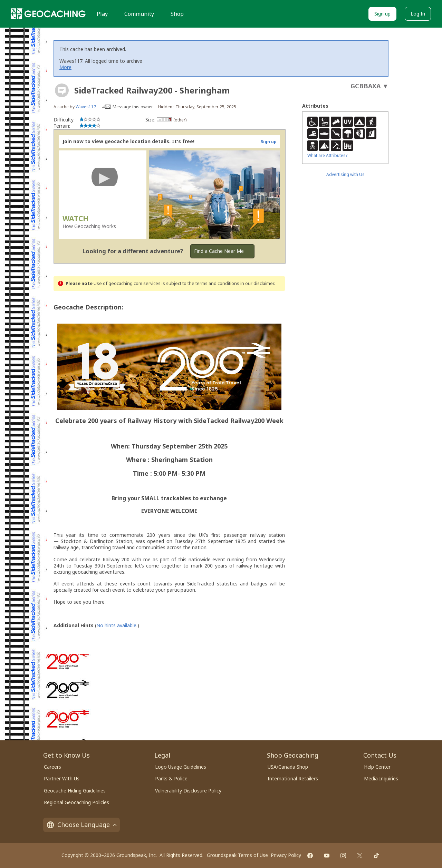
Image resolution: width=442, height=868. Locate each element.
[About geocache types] (62, 90)
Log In (418, 14)
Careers (52, 767)
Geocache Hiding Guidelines (75, 791)
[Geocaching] (48, 14)
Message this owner (133, 107)
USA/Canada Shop (288, 767)
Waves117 (86, 107)
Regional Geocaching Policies (76, 802)
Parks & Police (171, 778)
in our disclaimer (257, 283)
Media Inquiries (381, 778)
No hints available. (117, 625)
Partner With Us (62, 778)
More (65, 67)
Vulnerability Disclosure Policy (188, 791)
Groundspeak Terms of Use (237, 855)
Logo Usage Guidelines (181, 767)
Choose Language (81, 825)
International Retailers (293, 778)
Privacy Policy (286, 855)
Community (139, 14)
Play (102, 14)
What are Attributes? (327, 155)
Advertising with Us (345, 174)
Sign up (382, 14)
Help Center (377, 767)
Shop (177, 14)
